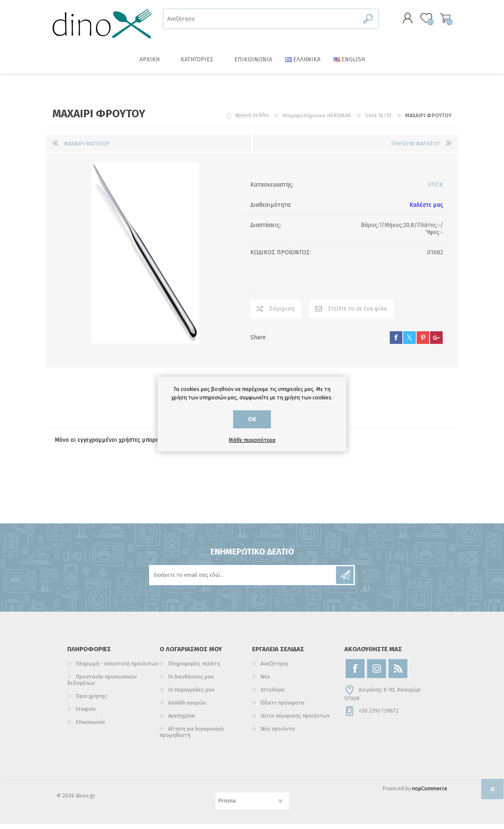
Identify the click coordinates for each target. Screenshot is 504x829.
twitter (409, 343)
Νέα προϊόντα (278, 734)
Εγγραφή (345, 580)
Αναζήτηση (369, 21)
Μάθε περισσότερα (252, 440)
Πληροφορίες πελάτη (194, 669)
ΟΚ (252, 419)
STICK (435, 190)
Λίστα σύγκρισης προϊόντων (295, 721)
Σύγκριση (282, 314)
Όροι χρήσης (91, 701)
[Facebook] (355, 674)
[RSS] (398, 674)
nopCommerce (430, 793)
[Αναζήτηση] (261, 21)
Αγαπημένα (181, 721)
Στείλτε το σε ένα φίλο (358, 314)
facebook (396, 343)
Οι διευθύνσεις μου (191, 682)
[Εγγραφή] (243, 580)
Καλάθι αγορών (438, 21)
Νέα (265, 682)
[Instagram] (377, 674)
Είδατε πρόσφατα (282, 708)
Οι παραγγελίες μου (191, 695)
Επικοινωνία (90, 727)
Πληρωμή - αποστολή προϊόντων (117, 669)
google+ (436, 343)
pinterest (423, 343)
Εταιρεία (86, 714)
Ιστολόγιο (273, 695)
